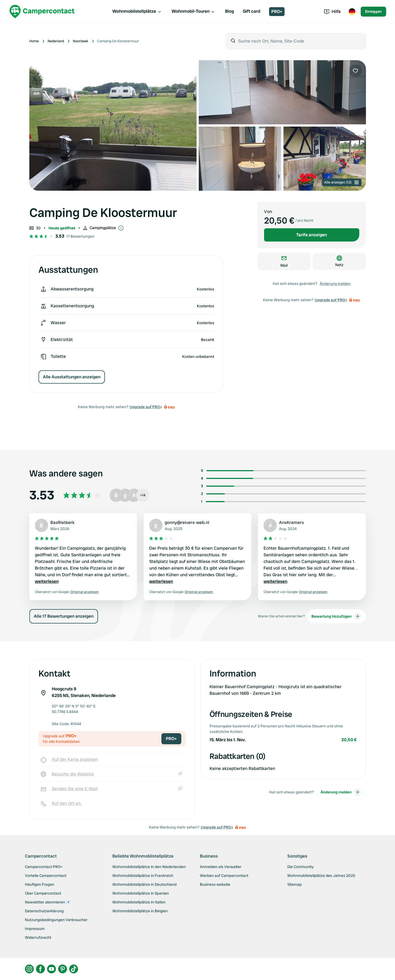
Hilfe (332, 11)
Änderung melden (335, 284)
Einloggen (373, 11)
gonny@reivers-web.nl (187, 522)
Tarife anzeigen (312, 235)
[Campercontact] (42, 11)
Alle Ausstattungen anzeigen (72, 377)
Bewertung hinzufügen (336, 616)
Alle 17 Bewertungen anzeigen (64, 616)
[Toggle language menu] (352, 12)
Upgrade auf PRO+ (146, 407)
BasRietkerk (62, 522)
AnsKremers (291, 522)
